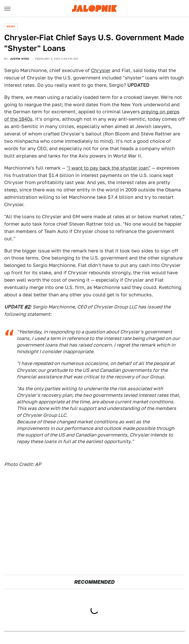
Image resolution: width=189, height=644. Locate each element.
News (11, 26)
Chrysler (101, 70)
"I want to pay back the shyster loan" (109, 168)
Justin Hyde (19, 59)
